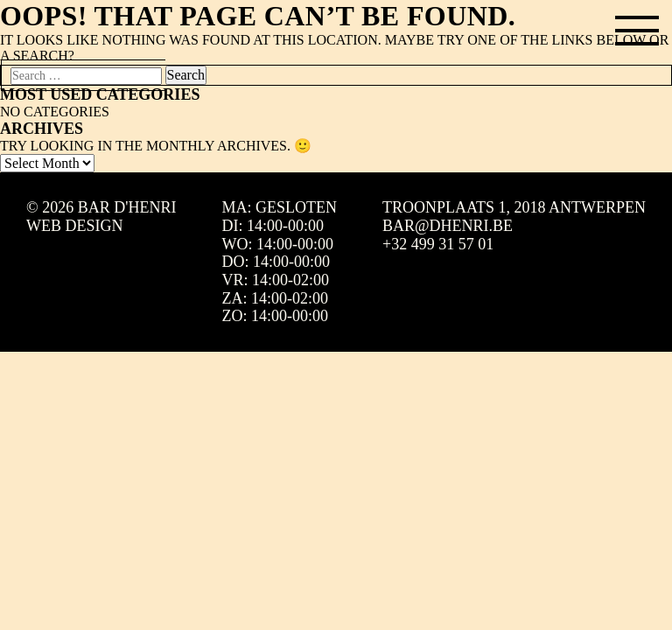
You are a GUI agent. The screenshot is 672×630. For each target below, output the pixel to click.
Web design (75, 226)
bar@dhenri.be (448, 226)
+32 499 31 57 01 (438, 244)
